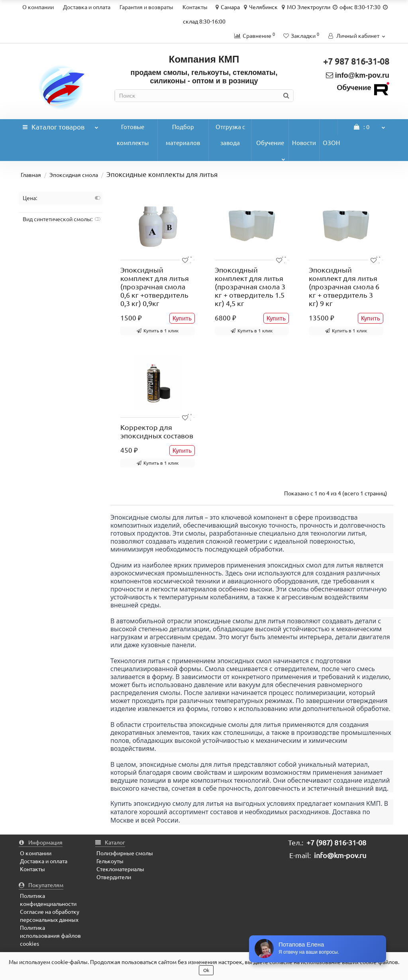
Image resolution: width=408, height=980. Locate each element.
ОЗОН (331, 143)
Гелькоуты (110, 861)
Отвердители (114, 877)
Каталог (61, 125)
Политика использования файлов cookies (50, 936)
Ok (206, 970)
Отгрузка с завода (230, 135)
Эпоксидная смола (74, 175)
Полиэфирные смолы (125, 853)
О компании (38, 7)
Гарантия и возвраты (146, 7)
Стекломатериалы (120, 869)
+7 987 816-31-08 (356, 61)
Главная (31, 175)
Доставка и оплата (87, 7)
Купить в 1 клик (158, 331)
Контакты (195, 7)
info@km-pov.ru (358, 75)
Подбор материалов (183, 135)
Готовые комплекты (133, 135)
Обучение (271, 150)
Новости (304, 143)
